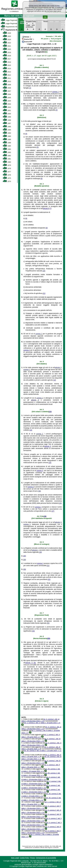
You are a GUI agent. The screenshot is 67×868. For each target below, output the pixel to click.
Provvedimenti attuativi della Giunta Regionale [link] (63, 25)
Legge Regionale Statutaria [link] (13, 23)
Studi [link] (57, 22)
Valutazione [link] (51, 22)
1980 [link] (7, 162)
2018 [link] (7, 56)
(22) (49, 579)
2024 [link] (7, 40)
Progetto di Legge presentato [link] (28, 24)
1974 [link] (7, 181)
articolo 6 (46, 209)
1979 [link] (7, 165)
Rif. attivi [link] (58, 36)
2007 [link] (7, 91)
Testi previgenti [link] (56, 39)
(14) (31, 430)
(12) (54, 380)
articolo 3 (35, 400)
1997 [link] (7, 123)
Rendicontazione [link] (45, 22)
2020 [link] (7, 49)
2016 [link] (7, 62)
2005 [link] (7, 98)
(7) (51, 209)
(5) (38, 147)
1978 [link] (7, 169)
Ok (45, 17)
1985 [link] (7, 146)
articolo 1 (35, 550)
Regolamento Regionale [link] (12, 30)
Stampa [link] (25, 37)
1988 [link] (7, 143)
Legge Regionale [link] (9, 20)
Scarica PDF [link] (27, 39)
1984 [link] (7, 149)
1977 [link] (7, 172)
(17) (53, 511)
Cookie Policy (25, 858)
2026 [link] (7, 33)
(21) (48, 566)
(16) (39, 491)
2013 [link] (7, 72)
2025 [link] (7, 36)
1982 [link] (7, 156)
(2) (30, 88)
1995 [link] (7, 127)
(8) (26, 218)
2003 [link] (7, 104)
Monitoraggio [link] (40, 22)
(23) (48, 623)
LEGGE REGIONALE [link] (22, 22)
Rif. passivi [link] (45, 39)
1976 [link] (7, 175)
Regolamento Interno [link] (10, 27)
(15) (50, 463)
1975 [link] (7, 178)
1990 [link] (7, 136)
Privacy (33, 858)
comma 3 (40, 471)
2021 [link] (7, 46)
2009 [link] (7, 85)
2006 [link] (7, 94)
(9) (47, 228)
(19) (40, 552)
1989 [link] (7, 140)
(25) (49, 638)
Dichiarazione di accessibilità (46, 858)
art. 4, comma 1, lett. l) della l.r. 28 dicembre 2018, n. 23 (41, 832)
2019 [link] (7, 52)
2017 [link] (7, 59)
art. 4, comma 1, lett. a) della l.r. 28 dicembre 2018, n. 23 (40, 720)
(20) (25, 556)
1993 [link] (7, 133)
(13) (50, 412)
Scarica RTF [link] (27, 42)
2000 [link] (7, 114)
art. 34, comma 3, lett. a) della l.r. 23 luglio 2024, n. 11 (43, 751)
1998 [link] (7, 120)
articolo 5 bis (31, 663)
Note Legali (15, 858)
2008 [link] (7, 88)
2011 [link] (7, 78)
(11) (44, 293)
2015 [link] (7, 65)
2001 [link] (7, 111)
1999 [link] (7, 117)
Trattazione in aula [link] (34, 23)
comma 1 (55, 92)
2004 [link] (7, 101)
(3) (57, 110)
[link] (15, 12)
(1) (46, 52)
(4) (26, 134)
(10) (44, 271)
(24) (33, 631)
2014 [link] (7, 69)
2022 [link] (7, 43)
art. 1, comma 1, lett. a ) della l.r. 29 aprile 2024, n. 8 (42, 723)
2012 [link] (7, 75)
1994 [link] (7, 130)
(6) (42, 179)
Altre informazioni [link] (56, 41)
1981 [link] (7, 159)
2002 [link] (7, 107)
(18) (45, 516)
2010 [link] (7, 81)
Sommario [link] (49, 36)
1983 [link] (7, 152)
